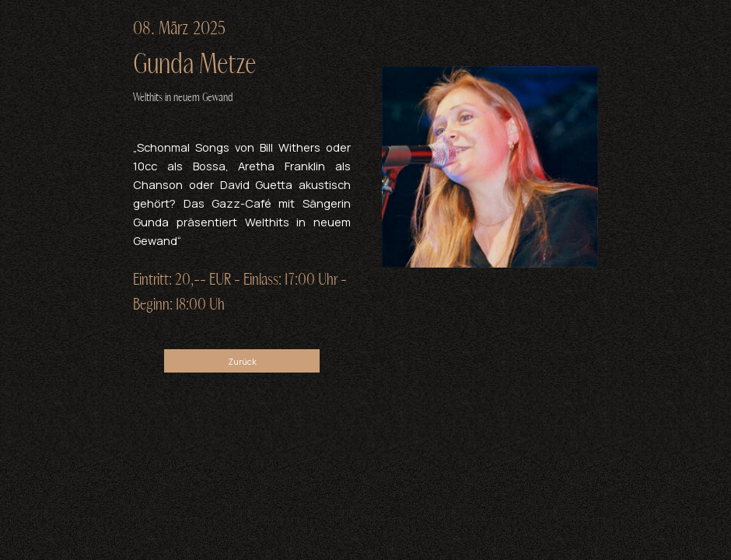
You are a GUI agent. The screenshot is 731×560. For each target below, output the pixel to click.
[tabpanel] (242, 61)
